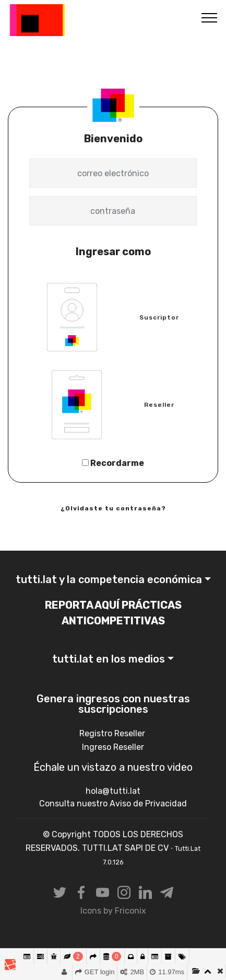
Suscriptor (159, 317)
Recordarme (113, 463)
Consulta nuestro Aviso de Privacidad (113, 804)
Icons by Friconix (113, 911)
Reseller (159, 405)
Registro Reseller (113, 733)
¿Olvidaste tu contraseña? (113, 508)
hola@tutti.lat (113, 791)
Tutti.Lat (92, 20)
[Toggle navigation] (210, 17)
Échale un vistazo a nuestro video (113, 767)
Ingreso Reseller (113, 747)
